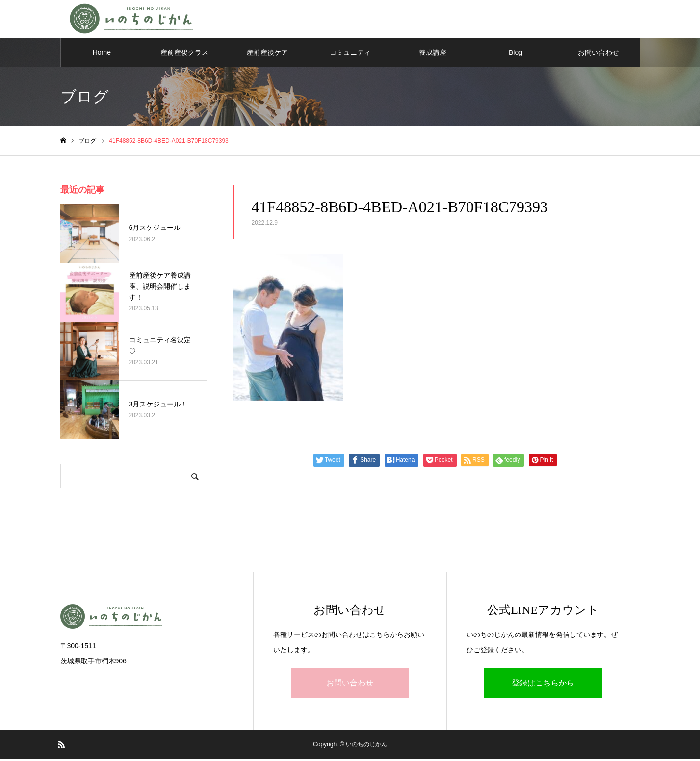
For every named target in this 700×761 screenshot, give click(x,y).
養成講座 (433, 54)
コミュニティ (350, 54)
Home (102, 54)
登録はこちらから (543, 685)
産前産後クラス (184, 54)
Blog (516, 54)
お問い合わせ (598, 54)
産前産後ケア (267, 54)
